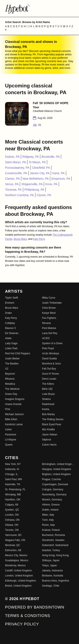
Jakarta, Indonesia (52, 571)
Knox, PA (51, 184)
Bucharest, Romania (54, 535)
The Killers (48, 384)
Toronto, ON (12, 530)
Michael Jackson (14, 414)
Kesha (46, 409)
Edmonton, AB (13, 550)
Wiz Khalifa (48, 429)
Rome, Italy (49, 525)
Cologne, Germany (53, 489)
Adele (8, 338)
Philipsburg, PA (34, 190)
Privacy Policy (22, 624)
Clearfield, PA (41, 168)
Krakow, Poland (51, 530)
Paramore (11, 435)
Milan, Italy (48, 515)
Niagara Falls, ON (15, 540)
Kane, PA (58, 173)
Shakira (46, 399)
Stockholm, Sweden (53, 540)
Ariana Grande (13, 404)
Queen (9, 445)
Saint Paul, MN (13, 479)
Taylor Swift (11, 298)
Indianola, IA (12, 469)
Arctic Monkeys (51, 353)
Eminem (10, 303)
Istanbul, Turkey (51, 550)
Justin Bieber (12, 359)
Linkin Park (11, 348)
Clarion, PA (12, 179)
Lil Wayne (11, 440)
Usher (8, 429)
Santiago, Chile (51, 586)
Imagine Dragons (15, 399)
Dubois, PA (12, 157)
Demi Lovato (49, 379)
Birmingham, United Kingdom (58, 464)
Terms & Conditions (28, 616)
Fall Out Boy (49, 369)
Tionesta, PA (13, 190)
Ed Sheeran (12, 333)
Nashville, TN (13, 484)
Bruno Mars (20, 239)
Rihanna (10, 379)
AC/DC (46, 338)
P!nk (8, 409)
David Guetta (50, 359)
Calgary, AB (12, 505)
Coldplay (10, 323)
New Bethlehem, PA (36, 179)
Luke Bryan (49, 394)
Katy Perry (39, 239)
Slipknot (47, 440)
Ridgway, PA (31, 157)
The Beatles (12, 364)
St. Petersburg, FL (15, 489)
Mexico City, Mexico (16, 555)
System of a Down (52, 343)
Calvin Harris (49, 445)
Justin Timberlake (52, 303)
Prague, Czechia (52, 479)
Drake (8, 313)
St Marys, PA (37, 162)
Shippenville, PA (32, 184)
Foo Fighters (49, 318)
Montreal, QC (13, 545)
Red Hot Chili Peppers (18, 353)
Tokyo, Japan (50, 565)
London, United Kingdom (19, 576)
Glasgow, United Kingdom (57, 469)
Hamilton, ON (13, 500)
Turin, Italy (48, 520)
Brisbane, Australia (53, 576)
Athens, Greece (51, 505)
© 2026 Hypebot (22, 599)
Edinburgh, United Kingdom (21, 581)
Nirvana (46, 323)
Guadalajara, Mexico (17, 560)
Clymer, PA (44, 195)
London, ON (12, 515)
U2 (7, 369)
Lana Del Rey (50, 333)
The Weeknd (12, 389)
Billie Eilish (11, 419)
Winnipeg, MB (13, 495)
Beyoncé (10, 374)
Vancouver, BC (13, 535)
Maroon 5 (10, 328)
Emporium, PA (61, 179)
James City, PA (40, 173)
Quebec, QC (12, 510)
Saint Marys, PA (15, 162)
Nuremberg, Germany (54, 495)
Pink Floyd (48, 348)
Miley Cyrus (49, 298)
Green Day (11, 394)
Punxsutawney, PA (17, 168)
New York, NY (13, 464)
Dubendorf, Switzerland (55, 545)
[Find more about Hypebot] (39, 8)
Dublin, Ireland (50, 510)
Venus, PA (12, 184)
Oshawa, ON (12, 520)
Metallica (10, 384)
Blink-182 (47, 389)
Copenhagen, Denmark (55, 484)
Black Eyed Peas (52, 424)
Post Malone (49, 328)
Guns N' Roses (51, 374)
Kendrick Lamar (14, 424)
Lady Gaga (11, 343)
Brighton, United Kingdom (57, 474)
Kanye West (49, 313)
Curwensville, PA (16, 173)
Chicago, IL (11, 474)
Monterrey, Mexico (15, 565)
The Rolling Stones (53, 419)
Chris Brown (49, 308)
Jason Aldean (50, 435)
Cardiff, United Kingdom (18, 571)
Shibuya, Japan (51, 560)
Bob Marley (49, 414)
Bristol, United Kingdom (18, 586)
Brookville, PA (51, 157)
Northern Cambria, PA (19, 195)
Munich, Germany (52, 500)
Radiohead (48, 404)
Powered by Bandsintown (35, 607)
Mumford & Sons (52, 364)
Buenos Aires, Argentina (56, 581)
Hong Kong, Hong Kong (56, 555)
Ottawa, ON (12, 525)
